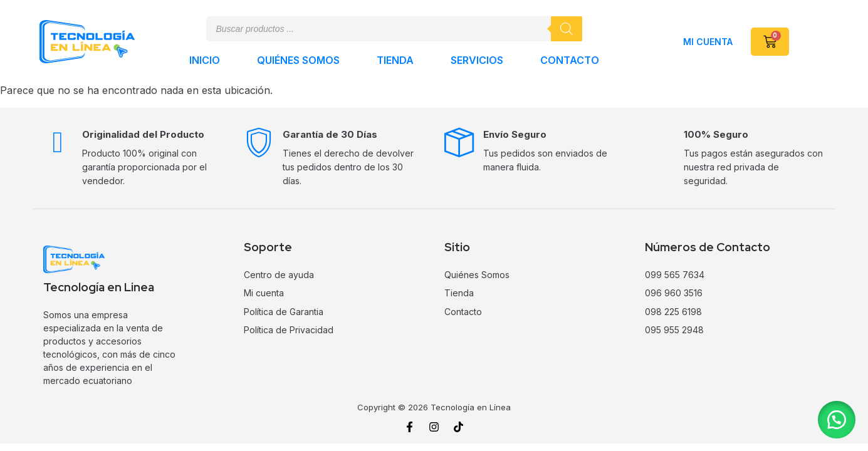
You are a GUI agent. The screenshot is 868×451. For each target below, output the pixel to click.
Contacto (570, 60)
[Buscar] (567, 29)
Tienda (395, 60)
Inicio (205, 60)
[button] (837, 420)
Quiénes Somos (298, 60)
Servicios (477, 60)
